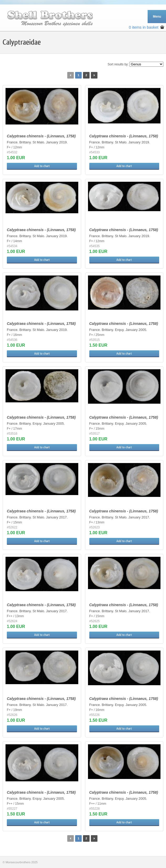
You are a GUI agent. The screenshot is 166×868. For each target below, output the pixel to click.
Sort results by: (118, 64)
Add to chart (42, 166)
